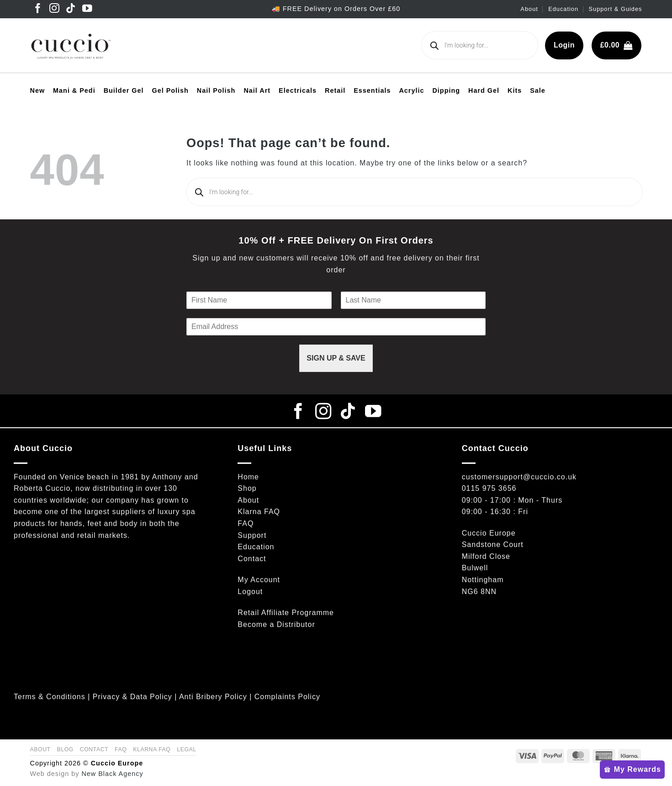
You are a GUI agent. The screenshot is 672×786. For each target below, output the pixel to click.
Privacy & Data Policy (132, 697)
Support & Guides (615, 9)
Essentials (372, 90)
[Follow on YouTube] (87, 9)
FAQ (246, 523)
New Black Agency (112, 774)
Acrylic (411, 90)
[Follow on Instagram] (55, 9)
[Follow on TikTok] (71, 9)
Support (252, 535)
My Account (259, 580)
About (529, 9)
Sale (538, 90)
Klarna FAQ (259, 512)
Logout (250, 592)
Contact (252, 559)
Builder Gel (124, 90)
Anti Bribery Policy (213, 697)
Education (563, 9)
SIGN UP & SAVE (336, 358)
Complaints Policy (287, 697)
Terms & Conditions (50, 697)
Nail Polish (216, 90)
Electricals (298, 90)
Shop (247, 488)
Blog (65, 749)
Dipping (446, 90)
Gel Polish (170, 90)
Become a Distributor (276, 624)
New (38, 90)
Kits (515, 90)
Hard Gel (484, 90)
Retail (335, 90)
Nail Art (257, 90)
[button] (616, 45)
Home (248, 477)
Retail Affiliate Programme (286, 613)
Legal (187, 749)
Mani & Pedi (74, 90)
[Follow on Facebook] (38, 9)
